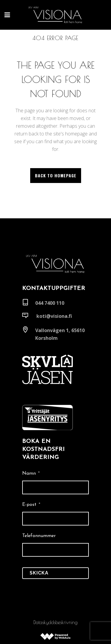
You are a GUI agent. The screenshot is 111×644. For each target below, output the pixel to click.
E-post (31, 505)
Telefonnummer (39, 536)
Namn (31, 473)
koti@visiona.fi (54, 316)
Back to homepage (56, 175)
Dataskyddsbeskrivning (55, 622)
